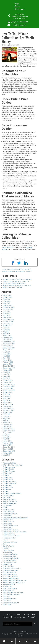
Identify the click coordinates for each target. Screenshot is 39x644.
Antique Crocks (8, 469)
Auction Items (8, 479)
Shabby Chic (8, 587)
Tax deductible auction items (13, 593)
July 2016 (6, 435)
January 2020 (8, 364)
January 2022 (8, 317)
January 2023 (8, 305)
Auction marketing (9, 481)
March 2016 (7, 441)
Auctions (6, 491)
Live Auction (7, 552)
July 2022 (6, 311)
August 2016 (7, 433)
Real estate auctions (10, 576)
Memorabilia (7, 564)
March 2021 (7, 336)
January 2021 (8, 340)
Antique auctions (9, 467)
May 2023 (6, 303)
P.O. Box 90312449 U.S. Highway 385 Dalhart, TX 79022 (19, 16)
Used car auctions (10, 599)
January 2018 (8, 407)
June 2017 (7, 417)
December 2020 (9, 342)
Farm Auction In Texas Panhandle (15, 532)
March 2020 (7, 360)
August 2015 (7, 453)
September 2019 (9, 368)
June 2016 (7, 437)
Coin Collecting (8, 512)
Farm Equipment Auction (12, 536)
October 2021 (8, 324)
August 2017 (7, 413)
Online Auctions (9, 566)
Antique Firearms (9, 471)
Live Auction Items (10, 556)
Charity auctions (9, 510)
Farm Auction (8, 528)
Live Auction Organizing (11, 558)
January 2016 (8, 445)
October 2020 (8, 346)
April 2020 (6, 358)
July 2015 (6, 455)
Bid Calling (7, 497)
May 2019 (6, 376)
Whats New (7, 605)
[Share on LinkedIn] (26, 263)
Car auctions (8, 506)
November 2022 (9, 307)
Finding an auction (9, 538)
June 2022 (7, 313)
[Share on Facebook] (13, 263)
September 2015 (9, 451)
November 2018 (9, 386)
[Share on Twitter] (19, 263)
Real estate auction (10, 574)
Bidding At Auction (10, 499)
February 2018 (8, 405)
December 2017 (9, 409)
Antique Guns (8, 473)
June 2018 (7, 396)
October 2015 (8, 449)
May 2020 (6, 356)
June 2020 (7, 354)
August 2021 (7, 326)
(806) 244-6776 (17, 22)
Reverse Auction (9, 584)
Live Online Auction (10, 560)
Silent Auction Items (10, 588)
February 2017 (8, 425)
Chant (5, 508)
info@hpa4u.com (19, 25)
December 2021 (9, 320)
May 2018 (6, 398)
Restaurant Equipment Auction (14, 582)
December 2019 (9, 366)
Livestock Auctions (10, 562)
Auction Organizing (10, 483)
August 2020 (7, 350)
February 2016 (8, 443)
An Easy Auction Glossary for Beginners (17, 285)
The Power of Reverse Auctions (14, 283)
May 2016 (6, 439)
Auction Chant (8, 477)
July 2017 (6, 415)
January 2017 (8, 427)
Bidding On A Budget (10, 502)
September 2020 (9, 348)
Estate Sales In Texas (11, 526)
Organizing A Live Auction (12, 568)
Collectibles (7, 516)
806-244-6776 (8, 247)
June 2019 (7, 374)
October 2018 (8, 388)
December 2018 (9, 384)
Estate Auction (8, 520)
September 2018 (9, 390)
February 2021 (8, 338)
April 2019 (6, 378)
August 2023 (7, 297)
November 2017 (9, 411)
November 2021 (9, 322)
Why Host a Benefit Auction (13, 287)
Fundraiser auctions (10, 542)
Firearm (6, 540)
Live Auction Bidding (10, 554)
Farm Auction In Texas (11, 530)
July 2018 (6, 394)
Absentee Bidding (9, 463)
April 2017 (6, 421)
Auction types (8, 487)
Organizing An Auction (11, 570)
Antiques (6, 475)
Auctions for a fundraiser (12, 493)
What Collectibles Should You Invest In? (17, 269)
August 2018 (7, 392)
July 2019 (6, 372)
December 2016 (9, 429)
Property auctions (9, 572)
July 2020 (6, 352)
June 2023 (7, 301)
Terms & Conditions (19, 631)
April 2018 (6, 401)
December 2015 (9, 447)
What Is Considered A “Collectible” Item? (16, 271)
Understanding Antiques (12, 595)
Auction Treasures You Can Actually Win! (17, 279)
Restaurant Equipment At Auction (15, 580)
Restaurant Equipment (11, 578)
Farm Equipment (9, 534)
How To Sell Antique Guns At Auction (16, 281)
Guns (5, 544)
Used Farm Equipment (11, 603)
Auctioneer (7, 489)
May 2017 (6, 419)
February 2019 (8, 380)
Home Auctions (9, 550)
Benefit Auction (8, 495)
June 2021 (7, 330)
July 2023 (6, 299)
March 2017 (7, 423)
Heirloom (6, 548)
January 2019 (8, 382)
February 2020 (8, 362)
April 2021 (6, 334)
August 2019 (7, 370)
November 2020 (9, 344)
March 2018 (7, 402)
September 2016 (9, 431)
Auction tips (7, 485)
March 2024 (7, 295)
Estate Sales (8, 524)
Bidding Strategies (10, 503)
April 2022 (6, 316)
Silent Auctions (8, 591)
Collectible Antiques (10, 514)
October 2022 (8, 309)
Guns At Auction (9, 546)
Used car (6, 597)
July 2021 (6, 328)
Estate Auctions (9, 522)
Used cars (7, 601)
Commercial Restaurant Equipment (15, 518)
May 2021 (6, 332)
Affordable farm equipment (13, 465)
